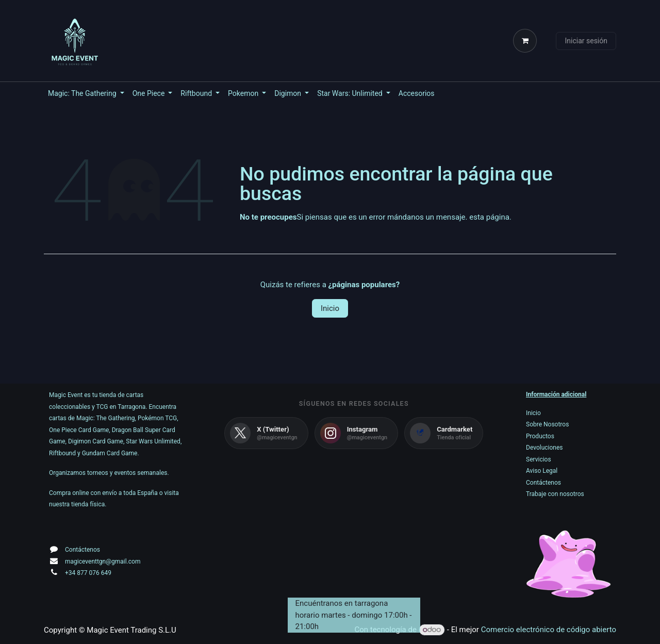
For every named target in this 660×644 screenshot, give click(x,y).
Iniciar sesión (586, 41)
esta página (489, 217)
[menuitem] (86, 94)
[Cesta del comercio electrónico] (527, 41)
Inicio (330, 308)
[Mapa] (354, 558)
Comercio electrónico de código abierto (549, 630)
